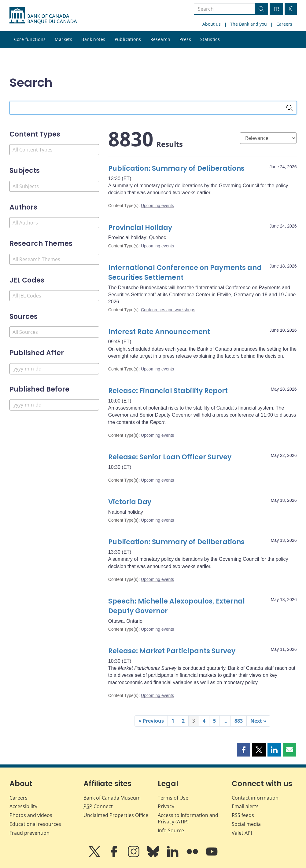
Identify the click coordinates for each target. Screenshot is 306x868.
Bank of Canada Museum (112, 798)
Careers (284, 24)
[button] (244, 750)
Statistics (210, 39)
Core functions (30, 39)
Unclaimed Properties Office (116, 815)
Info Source (171, 830)
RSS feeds (243, 815)
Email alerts (245, 806)
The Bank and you (249, 24)
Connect (98, 806)
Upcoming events (157, 206)
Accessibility (23, 806)
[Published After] (54, 369)
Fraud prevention (29, 833)
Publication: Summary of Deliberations (176, 168)
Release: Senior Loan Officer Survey (171, 457)
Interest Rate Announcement (159, 332)
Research (160, 39)
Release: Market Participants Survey (172, 651)
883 (239, 721)
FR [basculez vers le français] (276, 9)
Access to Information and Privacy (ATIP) (188, 818)
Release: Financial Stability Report (168, 391)
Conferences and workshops (168, 310)
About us (212, 24)
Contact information (255, 798)
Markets (63, 39)
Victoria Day (130, 502)
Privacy (166, 806)
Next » (258, 721)
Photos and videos (31, 815)
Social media (246, 824)
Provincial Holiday (140, 228)
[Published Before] (54, 405)
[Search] (289, 108)
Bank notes (93, 39)
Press (185, 39)
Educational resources (35, 824)
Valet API (242, 833)
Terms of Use (173, 798)
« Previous (151, 721)
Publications (128, 39)
